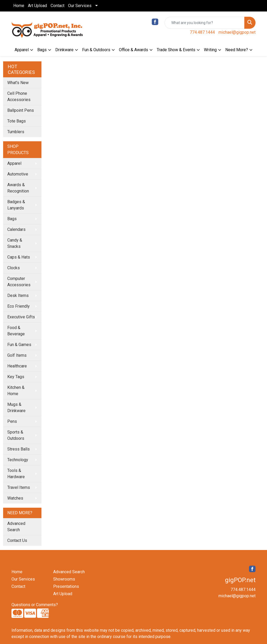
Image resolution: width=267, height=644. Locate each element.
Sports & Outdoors (16, 435)
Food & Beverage (16, 331)
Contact (57, 6)
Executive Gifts (21, 317)
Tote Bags (17, 121)
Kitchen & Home (16, 391)
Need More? (237, 50)
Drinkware (64, 50)
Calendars (16, 229)
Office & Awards (133, 50)
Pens (12, 421)
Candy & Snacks (15, 243)
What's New (18, 83)
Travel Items (19, 487)
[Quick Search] (205, 23)
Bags (42, 50)
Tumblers (16, 132)
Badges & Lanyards (16, 205)
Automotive (18, 174)
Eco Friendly (19, 306)
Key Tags (16, 377)
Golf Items (17, 355)
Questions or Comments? (35, 605)
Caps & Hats (19, 257)
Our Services (80, 6)
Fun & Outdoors (96, 50)
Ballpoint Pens (21, 110)
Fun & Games (19, 345)
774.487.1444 (202, 32)
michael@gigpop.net (237, 32)
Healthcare (17, 366)
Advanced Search (16, 527)
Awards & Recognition (18, 188)
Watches (15, 498)
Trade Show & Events (176, 50)
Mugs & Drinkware (16, 408)
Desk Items (18, 295)
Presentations (66, 586)
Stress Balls (19, 449)
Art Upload (37, 6)
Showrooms (64, 579)
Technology (18, 460)
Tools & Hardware (16, 474)
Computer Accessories (19, 282)
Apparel (22, 50)
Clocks (14, 268)
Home (19, 6)
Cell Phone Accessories (19, 96)
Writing (210, 50)
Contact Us (17, 540)
